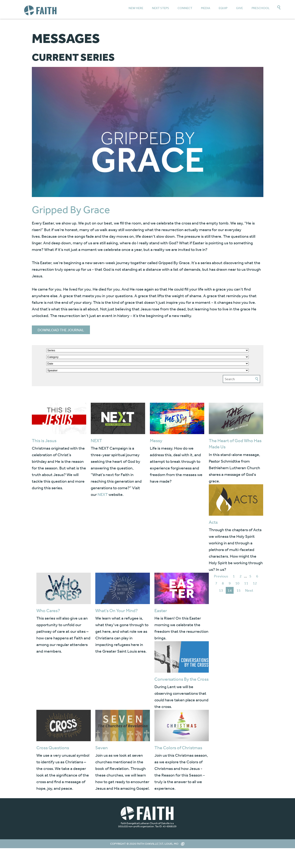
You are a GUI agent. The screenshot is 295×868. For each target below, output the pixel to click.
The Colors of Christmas (178, 748)
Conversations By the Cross (182, 679)
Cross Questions (53, 748)
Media (206, 8)
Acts (213, 522)
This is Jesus (44, 441)
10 (237, 583)
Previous (221, 576)
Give (239, 8)
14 (230, 590)
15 (239, 590)
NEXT (96, 441)
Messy (156, 441)
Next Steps (161, 8)
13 (221, 590)
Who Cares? (48, 610)
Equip (223, 8)
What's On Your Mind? (116, 610)
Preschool (261, 8)
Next (249, 590)
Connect (185, 8)
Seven (102, 748)
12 (255, 583)
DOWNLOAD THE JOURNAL (61, 330)
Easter (161, 610)
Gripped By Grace (71, 210)
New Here (136, 8)
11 (246, 583)
